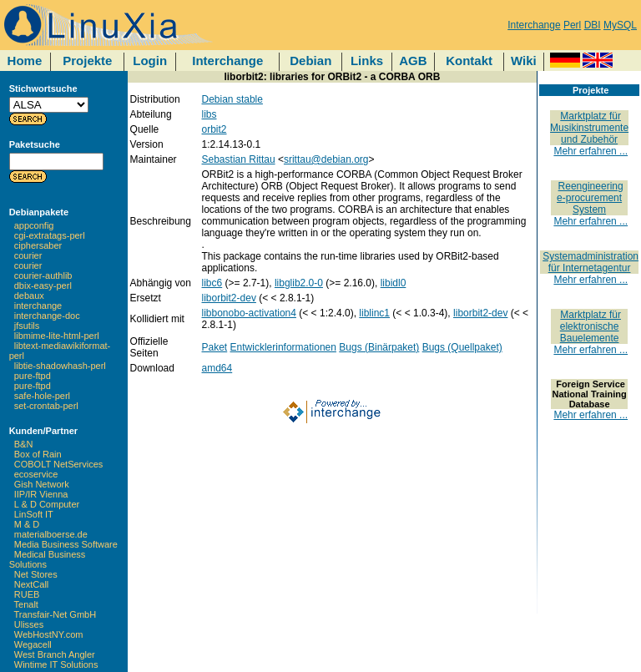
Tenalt (26, 604)
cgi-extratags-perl (50, 235)
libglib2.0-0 (299, 283)
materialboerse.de (51, 534)
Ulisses (29, 624)
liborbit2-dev (229, 298)
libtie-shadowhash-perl (60, 366)
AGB (413, 61)
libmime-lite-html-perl (57, 336)
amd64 (217, 368)
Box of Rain (38, 454)
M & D (27, 524)
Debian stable (232, 99)
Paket (215, 347)
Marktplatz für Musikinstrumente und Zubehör (589, 128)
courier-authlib (43, 275)
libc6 (212, 283)
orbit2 (215, 129)
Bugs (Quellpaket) (462, 347)
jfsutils (27, 326)
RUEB (27, 594)
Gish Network (42, 484)
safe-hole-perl (42, 396)
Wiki (524, 61)
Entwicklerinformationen (283, 347)
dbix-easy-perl (43, 285)
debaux (29, 296)
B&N (24, 444)
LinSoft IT (34, 514)
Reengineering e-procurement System (590, 198)
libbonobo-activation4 (249, 313)
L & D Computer (47, 504)
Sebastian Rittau (239, 159)
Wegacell (33, 644)
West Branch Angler (55, 654)
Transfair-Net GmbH (56, 614)
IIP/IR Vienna (41, 494)
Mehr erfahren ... (591, 151)
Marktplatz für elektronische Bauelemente (591, 326)
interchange (38, 306)
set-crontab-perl (46, 406)
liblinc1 (374, 313)
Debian (310, 61)
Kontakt (469, 61)
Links (367, 61)
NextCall (32, 584)
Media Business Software (66, 544)
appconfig (34, 225)
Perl (572, 25)
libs (209, 114)
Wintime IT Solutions (56, 664)
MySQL (620, 25)
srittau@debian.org (326, 159)
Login (150, 61)
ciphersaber (38, 245)
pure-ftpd (33, 376)
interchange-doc (47, 316)
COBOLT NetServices (59, 464)
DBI (593, 25)
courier (28, 255)
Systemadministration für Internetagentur (591, 262)
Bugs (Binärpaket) (379, 347)
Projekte (87, 61)
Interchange (534, 25)
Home (25, 61)
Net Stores (36, 574)
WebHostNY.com (49, 634)
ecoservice (36, 474)
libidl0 (394, 283)
